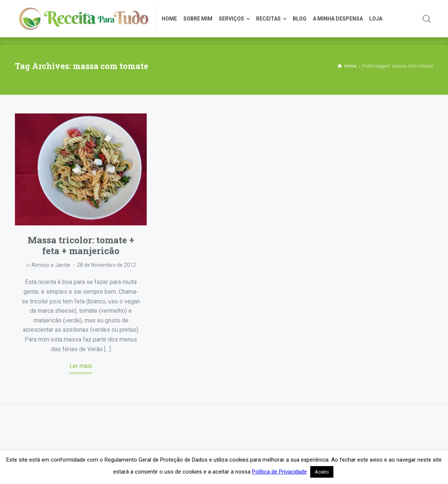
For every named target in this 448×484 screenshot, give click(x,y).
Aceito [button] (322, 472)
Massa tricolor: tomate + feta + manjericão (81, 245)
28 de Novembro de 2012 (106, 265)
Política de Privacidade (279, 472)
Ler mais (81, 366)
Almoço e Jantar (51, 265)
